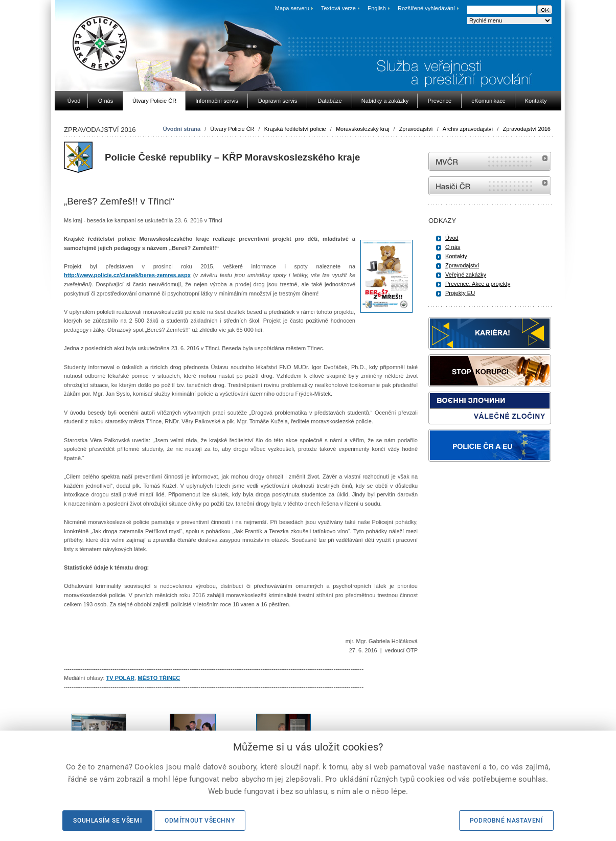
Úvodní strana (182, 129)
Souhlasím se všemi (107, 821)
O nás (453, 247)
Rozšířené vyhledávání (426, 8)
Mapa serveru (292, 8)
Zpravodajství (416, 129)
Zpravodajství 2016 (527, 129)
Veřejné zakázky (466, 275)
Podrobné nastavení (506, 821)
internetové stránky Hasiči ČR (490, 186)
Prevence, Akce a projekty (478, 284)
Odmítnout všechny (200, 821)
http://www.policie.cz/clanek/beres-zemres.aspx (127, 275)
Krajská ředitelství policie (295, 129)
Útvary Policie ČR (232, 129)
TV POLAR (121, 678)
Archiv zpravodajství (468, 129)
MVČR (490, 161)
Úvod (452, 238)
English (377, 8)
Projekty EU (460, 293)
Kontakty (456, 256)
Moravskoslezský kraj (363, 129)
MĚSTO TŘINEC (159, 678)
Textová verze (338, 8)
